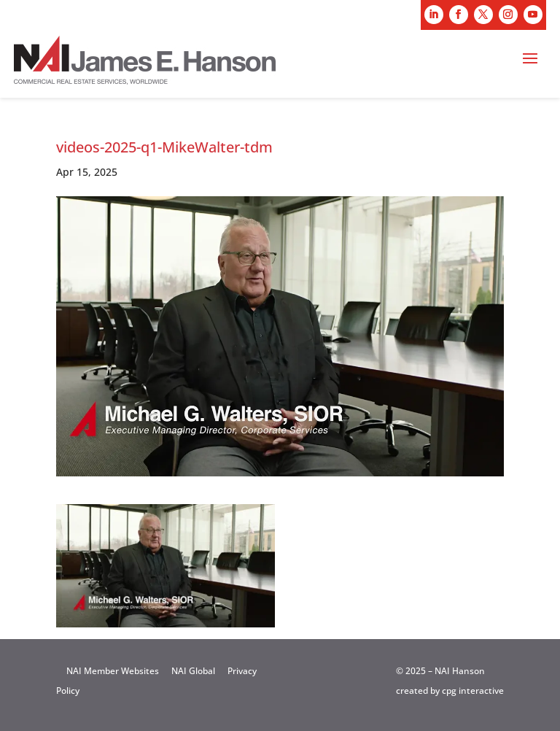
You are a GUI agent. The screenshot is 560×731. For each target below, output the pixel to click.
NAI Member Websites (113, 671)
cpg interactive (473, 691)
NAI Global (193, 671)
